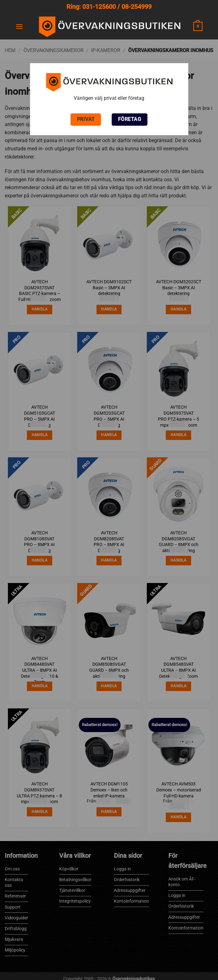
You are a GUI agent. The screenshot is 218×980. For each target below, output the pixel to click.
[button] (19, 26)
